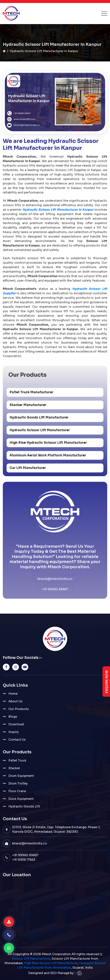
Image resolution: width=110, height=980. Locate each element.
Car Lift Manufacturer (28, 468)
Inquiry (14, 732)
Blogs (13, 717)
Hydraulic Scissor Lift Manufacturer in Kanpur (58, 210)
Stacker (14, 768)
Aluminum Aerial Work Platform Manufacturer (48, 455)
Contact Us (17, 740)
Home (13, 694)
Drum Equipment (21, 776)
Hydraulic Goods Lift (24, 806)
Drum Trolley (18, 783)
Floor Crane (17, 791)
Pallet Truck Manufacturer (31, 392)
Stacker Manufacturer (28, 405)
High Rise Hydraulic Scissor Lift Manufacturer (48, 443)
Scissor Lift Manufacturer (31, 959)
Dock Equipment (21, 799)
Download (16, 724)
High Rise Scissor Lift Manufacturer (51, 963)
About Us (15, 701)
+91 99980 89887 (55, 589)
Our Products (19, 709)
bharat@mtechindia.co (55, 579)
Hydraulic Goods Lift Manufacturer (39, 417)
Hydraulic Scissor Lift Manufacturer (40, 430)
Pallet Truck (17, 760)
